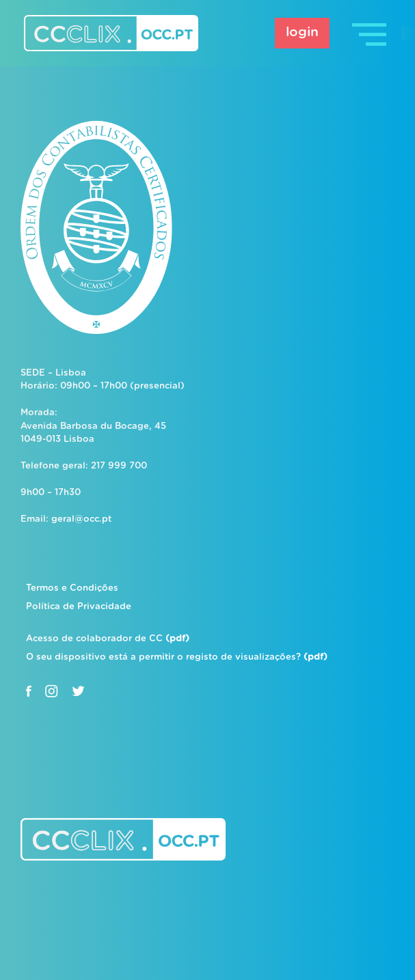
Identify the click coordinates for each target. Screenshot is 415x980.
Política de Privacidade (79, 607)
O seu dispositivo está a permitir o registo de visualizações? (177, 657)
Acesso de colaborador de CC (108, 639)
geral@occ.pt (81, 519)
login (302, 32)
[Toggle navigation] (371, 33)
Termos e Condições (72, 588)
